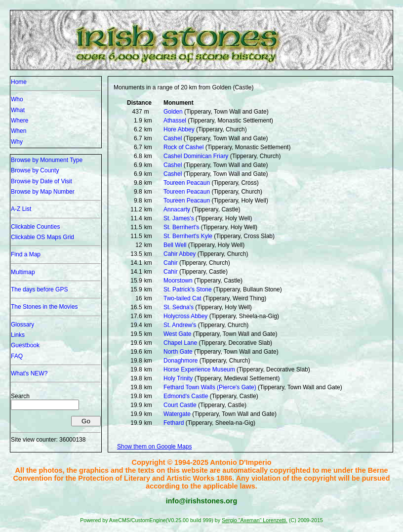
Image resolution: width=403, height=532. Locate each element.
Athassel (175, 121)
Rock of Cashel (183, 147)
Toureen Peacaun (187, 183)
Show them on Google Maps (154, 447)
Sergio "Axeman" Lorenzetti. (255, 520)
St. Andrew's (180, 325)
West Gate (177, 334)
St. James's (179, 218)
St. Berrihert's (181, 227)
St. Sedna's (179, 307)
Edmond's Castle (186, 396)
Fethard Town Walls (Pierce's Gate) (210, 387)
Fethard (174, 423)
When (19, 131)
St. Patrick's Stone (188, 289)
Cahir (171, 263)
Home (19, 82)
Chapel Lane (180, 343)
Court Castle (180, 405)
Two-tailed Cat (182, 298)
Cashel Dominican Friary (196, 156)
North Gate (178, 352)
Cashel (173, 138)
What (18, 110)
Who (17, 99)
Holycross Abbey (185, 316)
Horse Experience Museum (199, 369)
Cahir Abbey (180, 254)
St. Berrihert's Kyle (188, 236)
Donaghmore (181, 361)
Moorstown (178, 281)
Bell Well (175, 245)
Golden (173, 112)
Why (17, 142)
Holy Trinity (178, 378)
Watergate (177, 414)
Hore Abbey (179, 129)
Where (20, 121)
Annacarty (177, 209)
